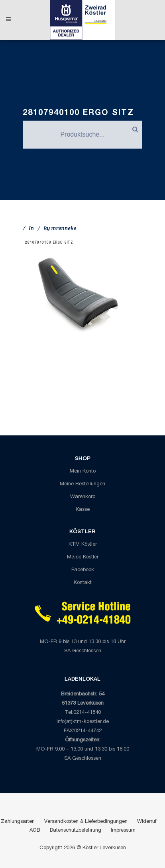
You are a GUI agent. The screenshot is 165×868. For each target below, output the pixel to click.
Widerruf (147, 822)
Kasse (83, 510)
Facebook (83, 570)
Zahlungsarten (18, 822)
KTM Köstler (83, 545)
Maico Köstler (83, 557)
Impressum (123, 831)
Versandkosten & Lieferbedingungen (86, 822)
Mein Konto (83, 472)
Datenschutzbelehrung (76, 831)
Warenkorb (83, 497)
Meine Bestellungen (82, 484)
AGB (35, 831)
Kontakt (83, 583)
